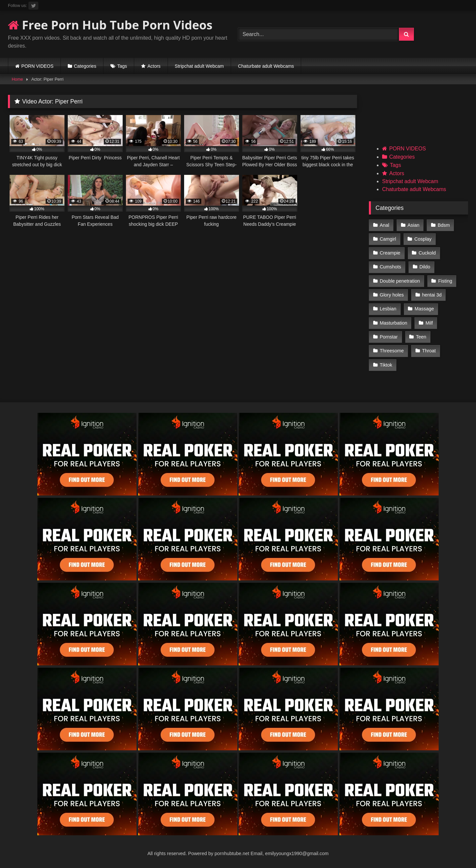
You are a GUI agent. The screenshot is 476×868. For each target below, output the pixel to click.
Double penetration (400, 281)
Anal (385, 225)
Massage (424, 309)
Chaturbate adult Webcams (266, 66)
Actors (154, 66)
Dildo (425, 267)
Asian (414, 225)
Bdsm (444, 225)
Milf (429, 323)
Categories (85, 66)
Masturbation (394, 323)
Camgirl (388, 239)
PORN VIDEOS (38, 66)
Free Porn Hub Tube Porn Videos (110, 25)
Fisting (445, 281)
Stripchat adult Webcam (199, 66)
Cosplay (423, 239)
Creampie (390, 253)
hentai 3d (432, 295)
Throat (429, 351)
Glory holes (392, 295)
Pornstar (389, 337)
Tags (122, 66)
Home (18, 79)
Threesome (392, 351)
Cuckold (427, 253)
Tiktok (386, 365)
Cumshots (391, 267)
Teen (421, 337)
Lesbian (388, 309)
